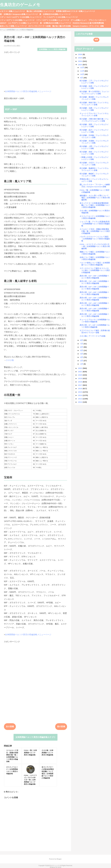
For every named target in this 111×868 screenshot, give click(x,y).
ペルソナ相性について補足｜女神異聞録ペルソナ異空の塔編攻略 (95, 264)
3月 (82, 357)
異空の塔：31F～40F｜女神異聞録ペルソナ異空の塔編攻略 (94, 304)
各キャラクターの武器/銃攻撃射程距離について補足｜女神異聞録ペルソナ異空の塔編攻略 (95, 205)
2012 (80, 402)
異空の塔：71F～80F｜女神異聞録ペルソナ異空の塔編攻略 (94, 282)
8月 (82, 340)
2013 (80, 399)
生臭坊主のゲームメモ (20, 5)
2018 (80, 382)
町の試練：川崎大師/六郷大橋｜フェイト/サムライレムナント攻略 (94, 120)
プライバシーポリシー (97, 20)
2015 (80, 392)
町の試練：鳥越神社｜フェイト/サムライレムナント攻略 (94, 169)
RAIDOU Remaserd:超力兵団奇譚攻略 (88, 23)
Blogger (59, 859)
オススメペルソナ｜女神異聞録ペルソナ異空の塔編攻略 (95, 217)
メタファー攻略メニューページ (12, 11)
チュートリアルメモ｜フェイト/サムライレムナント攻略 (94, 114)
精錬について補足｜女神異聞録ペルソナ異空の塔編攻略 (95, 253)
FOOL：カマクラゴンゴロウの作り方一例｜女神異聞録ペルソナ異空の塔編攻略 (95, 246)
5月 (82, 350)
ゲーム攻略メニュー (79, 20)
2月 (82, 361)
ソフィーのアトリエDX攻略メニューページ (17, 20)
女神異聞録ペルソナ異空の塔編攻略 (52, 49)
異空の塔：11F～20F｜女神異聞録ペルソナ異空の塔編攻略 (94, 315)
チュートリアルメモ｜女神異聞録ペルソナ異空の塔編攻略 (95, 321)
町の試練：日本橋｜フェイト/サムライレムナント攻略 (94, 136)
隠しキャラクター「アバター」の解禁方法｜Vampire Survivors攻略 (95, 186)
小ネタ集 (10, 360)
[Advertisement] (35, 70)
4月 (82, 354)
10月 (82, 74)
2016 (80, 388)
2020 (80, 375)
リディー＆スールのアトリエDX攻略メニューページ (21, 17)
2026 (80, 54)
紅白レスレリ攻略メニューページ (13, 26)
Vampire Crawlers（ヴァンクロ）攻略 (88, 26)
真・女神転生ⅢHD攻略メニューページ (55, 14)
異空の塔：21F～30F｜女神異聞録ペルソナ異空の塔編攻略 (94, 310)
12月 (82, 67)
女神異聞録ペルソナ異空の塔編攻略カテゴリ (36, 737)
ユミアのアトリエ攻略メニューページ (23, 23)
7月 (82, 344)
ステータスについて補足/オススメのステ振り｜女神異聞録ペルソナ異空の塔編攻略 (95, 270)
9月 (82, 78)
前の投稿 (61, 727)
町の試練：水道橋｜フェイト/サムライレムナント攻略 (94, 142)
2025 (80, 58)
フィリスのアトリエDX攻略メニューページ (60, 17)
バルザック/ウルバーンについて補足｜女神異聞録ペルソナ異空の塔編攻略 (95, 239)
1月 (82, 364)
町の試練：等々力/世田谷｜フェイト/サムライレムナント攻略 (94, 93)
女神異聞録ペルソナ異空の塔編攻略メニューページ (28, 91)
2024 (80, 61)
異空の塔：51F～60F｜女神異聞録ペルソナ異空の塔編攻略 (94, 293)
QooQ (59, 867)
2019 (80, 378)
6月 (82, 347)
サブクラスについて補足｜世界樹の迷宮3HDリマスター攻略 (95, 332)
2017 (80, 385)
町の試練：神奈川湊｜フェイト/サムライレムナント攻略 (94, 104)
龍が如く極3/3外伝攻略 (62, 26)
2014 (80, 395)
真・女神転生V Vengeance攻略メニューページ (19, 14)
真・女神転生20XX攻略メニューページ (55, 23)
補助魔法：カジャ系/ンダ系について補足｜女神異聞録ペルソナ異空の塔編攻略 (95, 198)
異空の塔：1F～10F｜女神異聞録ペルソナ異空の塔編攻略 (95, 326)
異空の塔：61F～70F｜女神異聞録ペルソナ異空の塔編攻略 (94, 288)
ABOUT (3, 23)
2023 (80, 65)
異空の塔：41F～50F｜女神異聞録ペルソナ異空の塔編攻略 (94, 299)
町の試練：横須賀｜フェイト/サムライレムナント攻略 (94, 98)
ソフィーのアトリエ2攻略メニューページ (53, 20)
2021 (80, 372)
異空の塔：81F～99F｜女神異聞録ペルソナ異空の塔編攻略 (94, 277)
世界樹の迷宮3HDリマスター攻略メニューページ (76, 11)
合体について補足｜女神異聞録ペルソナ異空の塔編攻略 (95, 258)
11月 (82, 71)
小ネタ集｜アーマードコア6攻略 (93, 336)
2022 (80, 368)
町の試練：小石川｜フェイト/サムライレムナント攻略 (94, 164)
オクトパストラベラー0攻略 (39, 26)
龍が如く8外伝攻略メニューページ (40, 11)
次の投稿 (10, 727)
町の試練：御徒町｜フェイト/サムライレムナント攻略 (94, 175)
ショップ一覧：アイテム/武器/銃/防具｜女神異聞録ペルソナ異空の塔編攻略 (95, 224)
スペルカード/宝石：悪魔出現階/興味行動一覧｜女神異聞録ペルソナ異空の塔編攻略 (95, 231)
